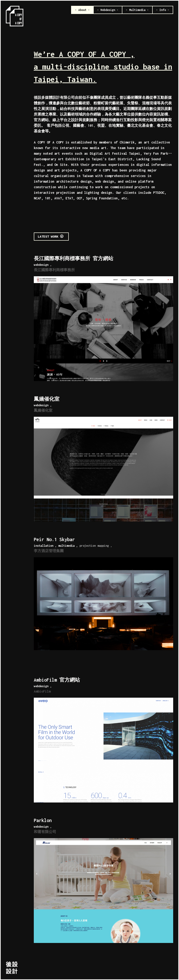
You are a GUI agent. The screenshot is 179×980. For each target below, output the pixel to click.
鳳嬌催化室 (47, 399)
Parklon (43, 820)
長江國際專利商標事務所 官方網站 (74, 258)
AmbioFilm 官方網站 (57, 680)
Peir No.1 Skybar (54, 539)
